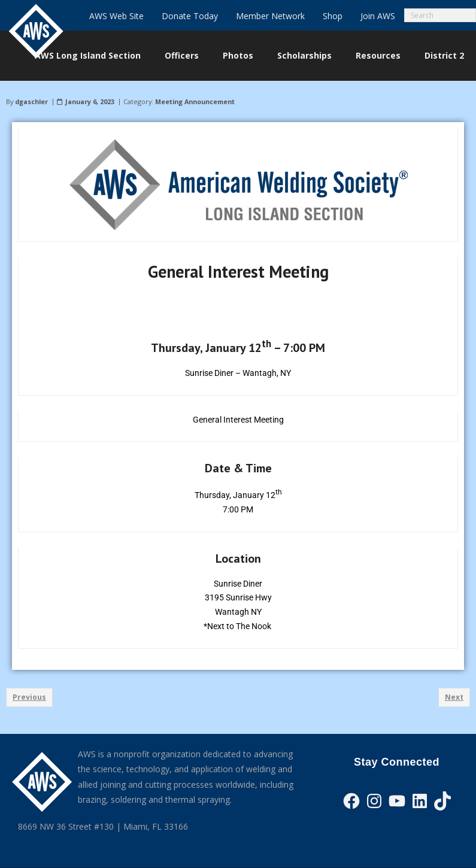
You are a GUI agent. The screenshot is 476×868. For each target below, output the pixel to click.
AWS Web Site (116, 16)
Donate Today (190, 16)
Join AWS (378, 16)
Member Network (270, 16)
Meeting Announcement (195, 101)
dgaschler (31, 101)
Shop (333, 16)
